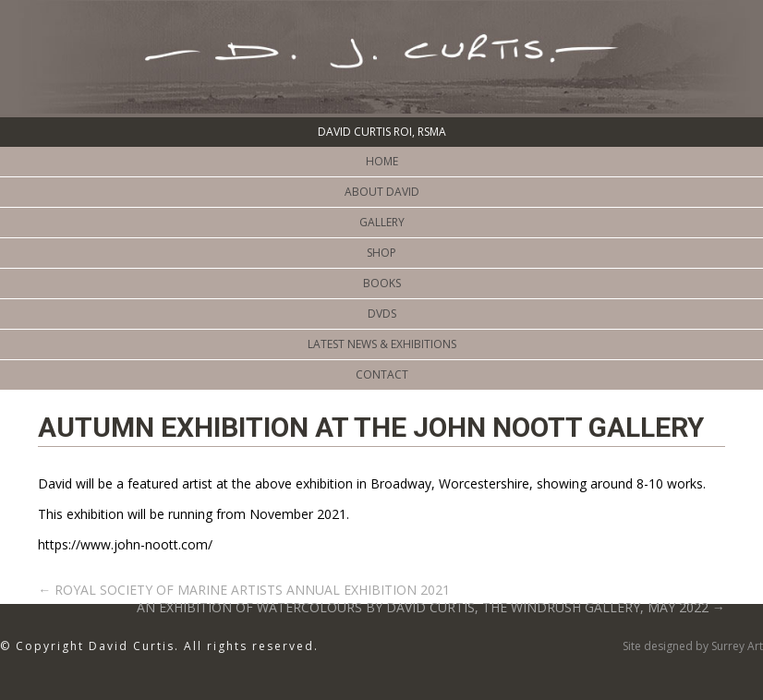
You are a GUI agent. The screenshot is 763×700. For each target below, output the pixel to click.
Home (382, 161)
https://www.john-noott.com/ (125, 544)
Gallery (382, 222)
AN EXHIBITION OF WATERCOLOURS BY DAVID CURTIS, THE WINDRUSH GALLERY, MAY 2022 (431, 607)
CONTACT (382, 374)
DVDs (382, 314)
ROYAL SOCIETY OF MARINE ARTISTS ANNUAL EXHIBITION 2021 (244, 590)
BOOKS (382, 283)
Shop (381, 253)
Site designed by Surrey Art (693, 646)
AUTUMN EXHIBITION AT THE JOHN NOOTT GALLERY (371, 427)
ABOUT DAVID (382, 192)
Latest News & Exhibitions (382, 344)
